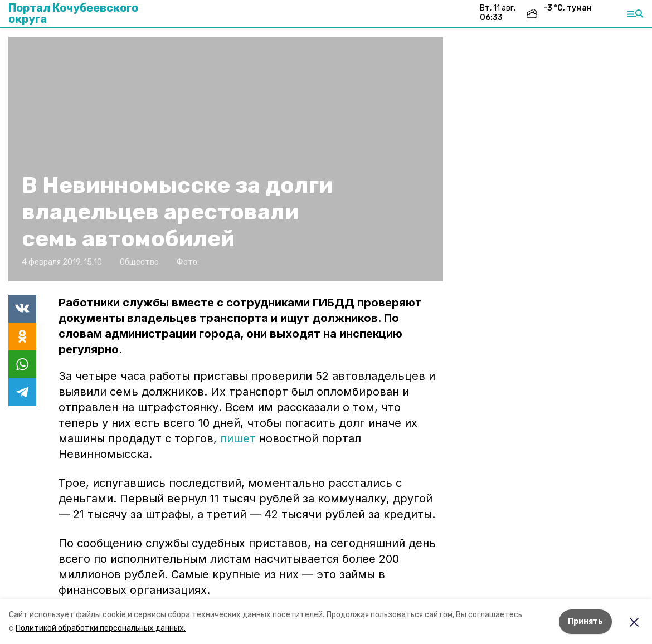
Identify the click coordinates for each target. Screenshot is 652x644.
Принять (585, 621)
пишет (238, 438)
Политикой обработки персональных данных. (101, 628)
